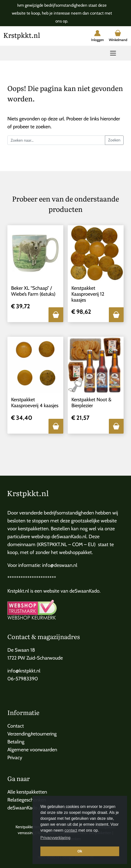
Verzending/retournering (32, 734)
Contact (16, 726)
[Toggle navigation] (113, 53)
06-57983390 (23, 679)
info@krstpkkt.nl (24, 671)
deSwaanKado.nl (69, 536)
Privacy (15, 757)
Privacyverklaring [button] (55, 838)
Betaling (16, 742)
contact (71, 830)
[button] (56, 315)
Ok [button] (80, 851)
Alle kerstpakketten (27, 792)
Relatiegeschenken (27, 800)
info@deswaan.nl (60, 565)
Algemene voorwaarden (32, 750)
